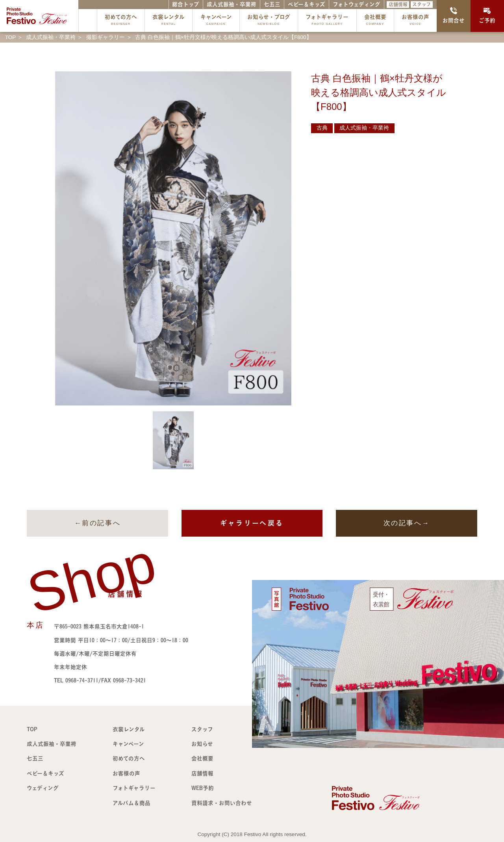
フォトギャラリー (327, 21)
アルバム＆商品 (132, 803)
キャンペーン (216, 21)
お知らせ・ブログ (269, 21)
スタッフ (422, 4)
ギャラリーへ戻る (252, 523)
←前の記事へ (97, 523)
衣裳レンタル (169, 21)
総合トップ (186, 4)
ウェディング (43, 788)
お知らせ (202, 744)
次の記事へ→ (407, 523)
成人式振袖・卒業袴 (232, 4)
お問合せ (454, 15)
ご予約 (487, 15)
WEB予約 (203, 788)
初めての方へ (121, 21)
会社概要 (375, 21)
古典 (322, 128)
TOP (32, 729)
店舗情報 (398, 4)
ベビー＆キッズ (307, 4)
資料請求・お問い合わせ (222, 803)
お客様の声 (415, 21)
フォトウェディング (357, 4)
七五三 (272, 4)
